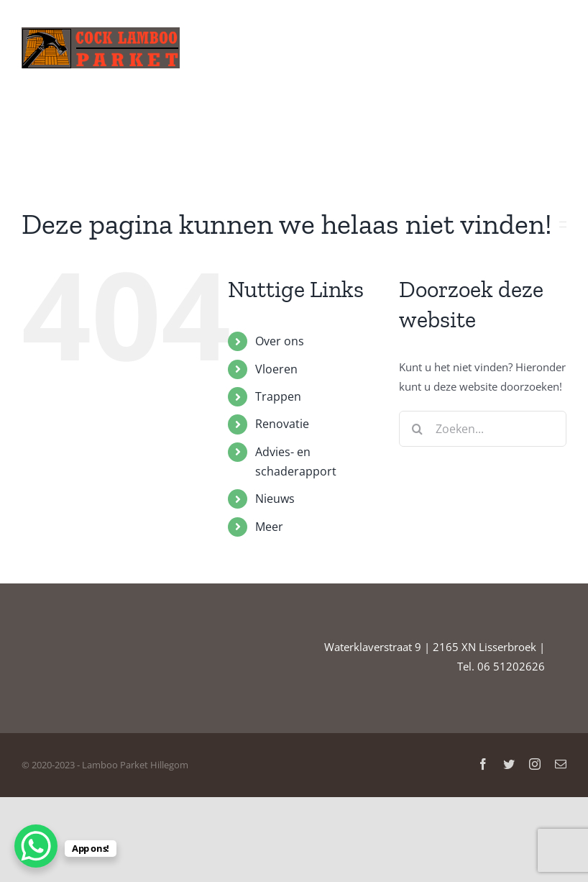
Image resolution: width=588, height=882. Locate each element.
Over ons (280, 341)
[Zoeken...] (483, 429)
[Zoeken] (417, 429)
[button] (544, 126)
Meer (269, 527)
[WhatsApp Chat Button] (36, 846)
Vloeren (276, 369)
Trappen (278, 396)
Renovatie (282, 424)
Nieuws (275, 499)
